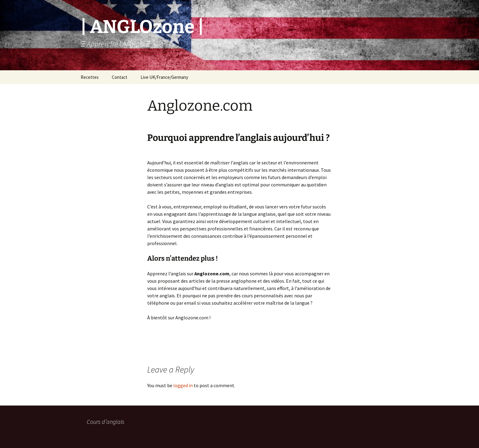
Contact (120, 77)
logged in (183, 385)
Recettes (90, 77)
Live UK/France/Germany (164, 77)
